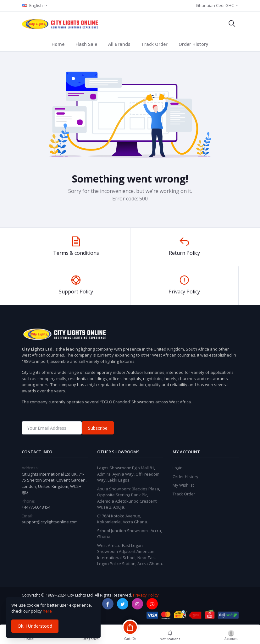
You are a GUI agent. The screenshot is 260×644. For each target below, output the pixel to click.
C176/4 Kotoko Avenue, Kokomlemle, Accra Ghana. (123, 519)
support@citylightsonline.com (50, 522)
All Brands (119, 44)
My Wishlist (183, 485)
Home (58, 44)
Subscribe (98, 428)
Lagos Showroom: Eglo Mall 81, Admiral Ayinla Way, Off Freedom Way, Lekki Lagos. (128, 474)
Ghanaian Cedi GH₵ (215, 5)
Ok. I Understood (35, 626)
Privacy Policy (146, 595)
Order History (194, 44)
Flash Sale (86, 44)
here (47, 611)
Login (178, 468)
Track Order (154, 44)
